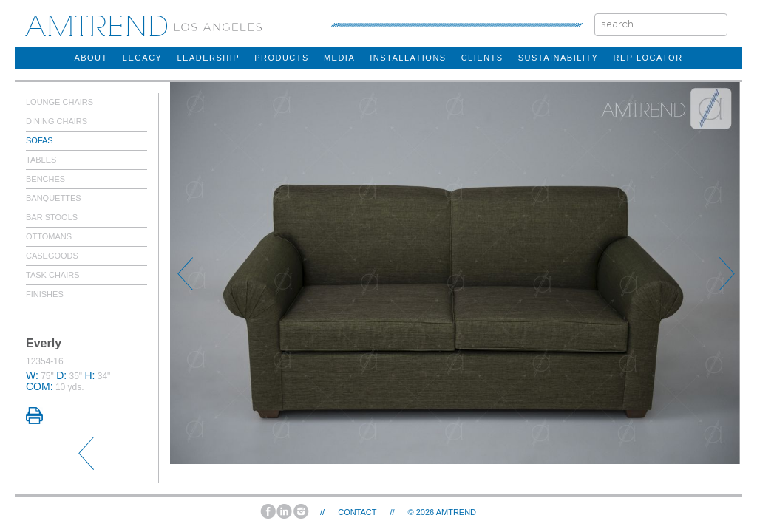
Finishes (45, 294)
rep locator (648, 58)
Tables (41, 160)
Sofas (40, 140)
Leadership (208, 58)
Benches (45, 179)
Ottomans (49, 236)
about (91, 58)
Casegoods (52, 256)
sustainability (559, 58)
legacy (143, 58)
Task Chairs (53, 275)
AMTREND (456, 512)
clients (482, 58)
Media (339, 58)
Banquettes (54, 198)
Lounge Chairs (60, 102)
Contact (357, 512)
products (282, 58)
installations (408, 58)
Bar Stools (52, 217)
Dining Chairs (57, 121)
